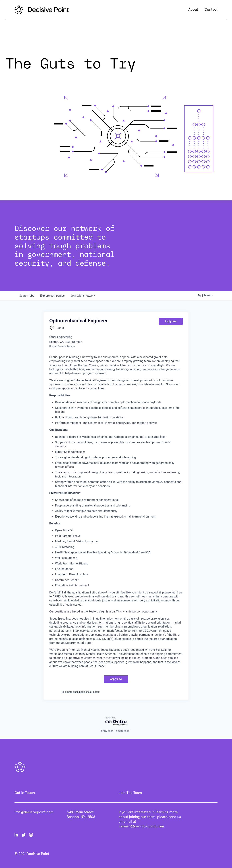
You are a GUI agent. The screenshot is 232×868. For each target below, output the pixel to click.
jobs (27, 296)
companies (52, 296)
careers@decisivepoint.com (141, 826)
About (193, 10)
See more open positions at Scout (81, 692)
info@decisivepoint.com (34, 812)
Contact (211, 10)
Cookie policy (123, 731)
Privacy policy (107, 731)
